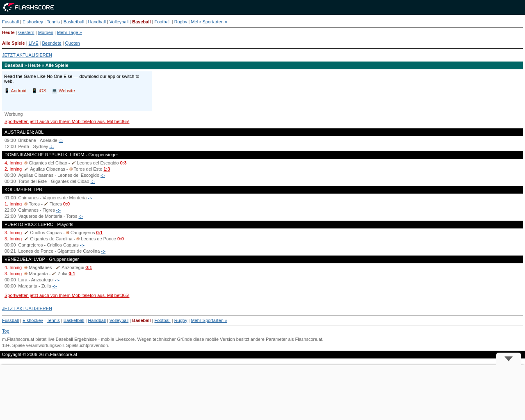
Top (6, 331)
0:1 (100, 233)
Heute (8, 32)
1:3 (107, 169)
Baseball (141, 22)
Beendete (51, 43)
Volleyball (119, 22)
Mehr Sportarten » (209, 22)
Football (163, 22)
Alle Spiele (14, 43)
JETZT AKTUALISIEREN (27, 55)
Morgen (46, 32)
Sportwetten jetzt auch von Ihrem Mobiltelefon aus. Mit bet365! (67, 121)
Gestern (26, 32)
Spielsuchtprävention (87, 345)
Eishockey (33, 22)
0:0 (66, 204)
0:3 (123, 163)
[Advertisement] (262, 393)
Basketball (74, 22)
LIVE (34, 43)
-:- (61, 140)
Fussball (10, 22)
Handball (97, 22)
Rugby (181, 22)
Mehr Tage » (70, 32)
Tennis (53, 22)
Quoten (73, 43)
